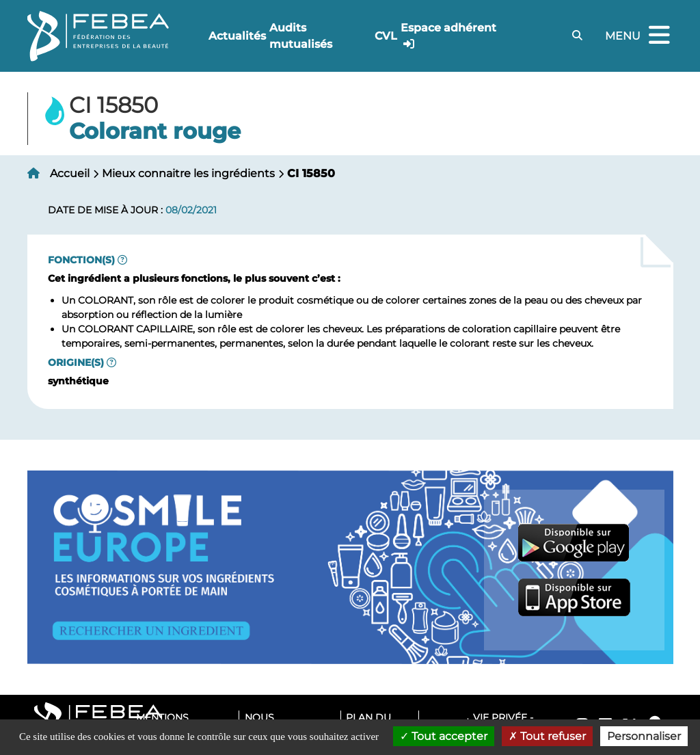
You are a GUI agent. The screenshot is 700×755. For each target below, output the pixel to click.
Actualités (237, 36)
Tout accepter (444, 736)
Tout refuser (547, 736)
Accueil (70, 173)
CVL (386, 36)
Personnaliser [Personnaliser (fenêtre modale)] (644, 736)
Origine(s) (76, 362)
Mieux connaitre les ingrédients (188, 173)
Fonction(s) (81, 260)
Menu (639, 36)
